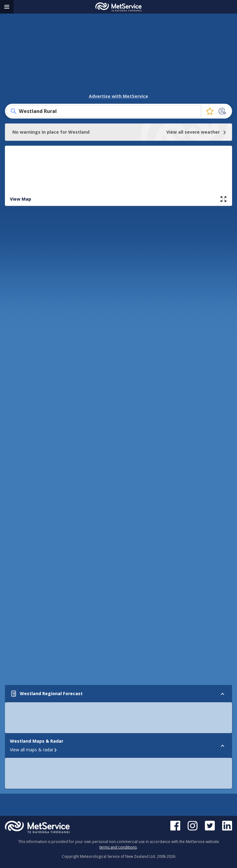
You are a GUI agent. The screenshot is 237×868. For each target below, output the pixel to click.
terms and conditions (118, 847)
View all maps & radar (34, 603)
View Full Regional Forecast (118, 258)
